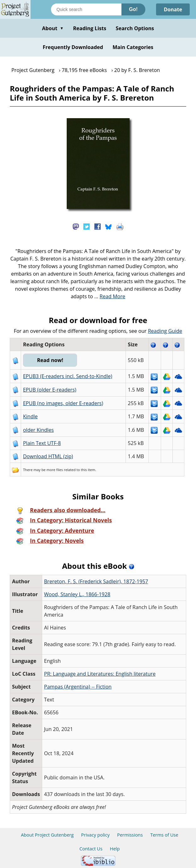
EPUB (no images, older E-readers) (63, 403)
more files (55, 470)
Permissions (130, 835)
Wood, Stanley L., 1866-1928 (77, 594)
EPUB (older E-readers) (50, 390)
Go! (133, 9)
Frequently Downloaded (73, 47)
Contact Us (91, 849)
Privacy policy (95, 835)
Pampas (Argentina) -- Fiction (78, 687)
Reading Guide (165, 331)
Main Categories (133, 47)
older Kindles (38, 430)
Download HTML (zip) (48, 456)
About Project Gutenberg (47, 835)
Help (115, 849)
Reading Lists (90, 28)
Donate (173, 9)
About (53, 28)
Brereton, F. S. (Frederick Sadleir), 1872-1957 (96, 581)
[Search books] (86, 9)
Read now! (50, 360)
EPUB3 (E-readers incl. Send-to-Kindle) (68, 376)
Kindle (30, 416)
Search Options (135, 28)
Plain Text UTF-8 (42, 443)
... (110, 296)
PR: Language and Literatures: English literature (100, 674)
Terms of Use (164, 835)
